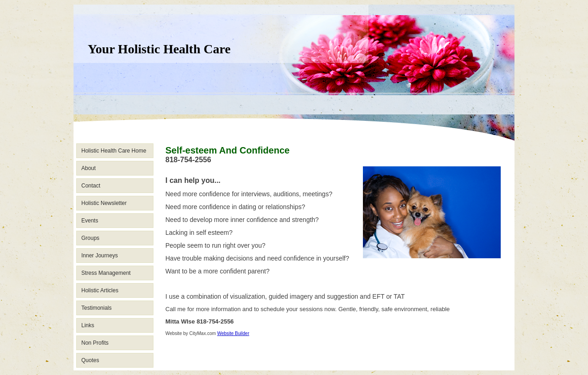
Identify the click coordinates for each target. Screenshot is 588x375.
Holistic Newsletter (104, 203)
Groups (90, 238)
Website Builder (233, 333)
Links (88, 325)
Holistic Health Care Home (114, 151)
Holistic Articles (100, 290)
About (88, 168)
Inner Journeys (99, 256)
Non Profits (95, 343)
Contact (91, 186)
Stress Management (106, 273)
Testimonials (96, 308)
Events (90, 221)
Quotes (90, 360)
